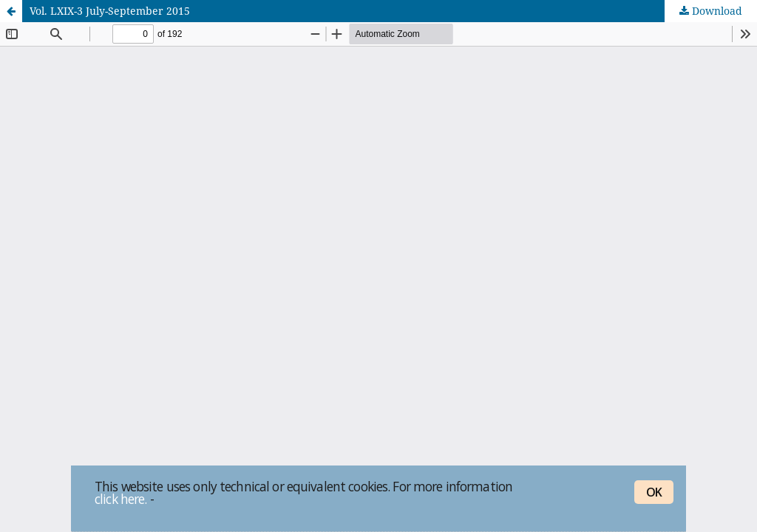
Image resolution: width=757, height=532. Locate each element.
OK (654, 492)
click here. (120, 499)
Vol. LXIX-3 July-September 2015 (110, 11)
